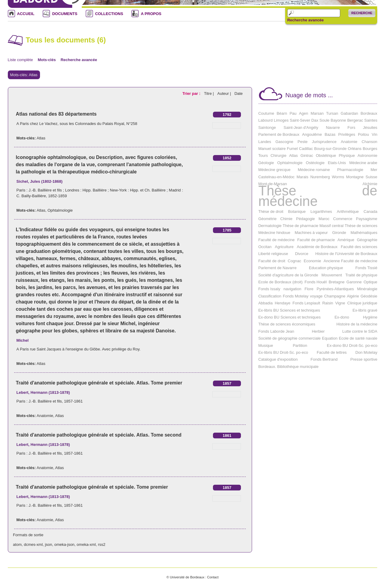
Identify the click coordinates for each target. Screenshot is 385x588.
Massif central (331, 226)
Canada (371, 212)
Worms (338, 177)
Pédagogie (306, 219)
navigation (292, 289)
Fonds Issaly (269, 289)
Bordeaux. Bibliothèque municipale (288, 367)
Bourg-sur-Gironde (330, 149)
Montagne (355, 177)
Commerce (343, 219)
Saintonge (267, 128)
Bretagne (337, 282)
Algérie (353, 296)
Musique (266, 345)
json (48, 544)
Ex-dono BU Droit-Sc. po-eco (352, 345)
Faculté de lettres (332, 352)
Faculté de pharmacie (316, 240)
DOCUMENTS (65, 14)
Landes (265, 142)
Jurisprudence (324, 142)
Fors (351, 128)
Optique (371, 282)
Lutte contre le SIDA (360, 331)
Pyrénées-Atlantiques (335, 289)
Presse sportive (364, 359)
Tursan (332, 113)
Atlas (41, 138)
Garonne (354, 282)
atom (17, 544)
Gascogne (284, 142)
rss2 (102, 544)
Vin (375, 134)
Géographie (367, 240)
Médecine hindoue (274, 233)
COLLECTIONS (109, 14)
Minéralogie (367, 289)
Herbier (318, 331)
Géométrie (268, 219)
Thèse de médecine (318, 196)
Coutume (266, 113)
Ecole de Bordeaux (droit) (280, 282)
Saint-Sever (300, 120)
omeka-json (64, 544)
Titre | (209, 93)
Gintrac (307, 156)
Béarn (282, 113)
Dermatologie (270, 226)
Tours (263, 156)
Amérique (346, 240)
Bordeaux (369, 113)
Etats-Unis (337, 163)
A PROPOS (151, 14)
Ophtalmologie (60, 210)
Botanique (297, 212)
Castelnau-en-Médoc (277, 177)
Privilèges (346, 134)
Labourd (266, 120)
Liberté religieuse (273, 254)
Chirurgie (278, 156)
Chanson (369, 142)
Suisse (371, 177)
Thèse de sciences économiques (287, 324)
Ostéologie (315, 163)
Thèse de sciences (361, 226)
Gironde (339, 233)
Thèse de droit (271, 212)
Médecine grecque (274, 170)
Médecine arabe (363, 163)
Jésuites (370, 128)
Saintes (371, 120)
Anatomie (45, 416)
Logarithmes (321, 212)
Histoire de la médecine (357, 324)
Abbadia (266, 303)
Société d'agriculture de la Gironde (288, 275)
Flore (309, 289)
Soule (324, 120)
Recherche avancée (305, 20)
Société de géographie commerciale (290, 338)
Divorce (302, 254)
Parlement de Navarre (277, 268)
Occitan (265, 247)
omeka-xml (86, 544)
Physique (347, 156)
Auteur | (225, 93)
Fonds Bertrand (324, 359)
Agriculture (284, 247)
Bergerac (355, 120)
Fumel (292, 149)
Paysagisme (367, 219)
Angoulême (312, 134)
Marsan (317, 113)
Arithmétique (348, 212)
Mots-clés (47, 60)
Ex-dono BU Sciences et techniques (290, 317)
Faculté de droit (272, 261)
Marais (302, 177)
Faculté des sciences (359, 247)
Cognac (295, 261)
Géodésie (369, 296)
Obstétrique (326, 156)
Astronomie (368, 156)
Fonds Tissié (366, 268)
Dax (315, 120)
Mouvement (332, 275)
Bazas (330, 134)
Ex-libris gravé (365, 310)
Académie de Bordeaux (317, 247)
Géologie (266, 163)
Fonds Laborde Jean (276, 331)
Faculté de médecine (277, 240)
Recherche (362, 13)
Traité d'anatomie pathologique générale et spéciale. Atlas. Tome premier (99, 383)
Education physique (326, 268)
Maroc (324, 219)
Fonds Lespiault (306, 303)
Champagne (335, 296)
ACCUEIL (26, 14)
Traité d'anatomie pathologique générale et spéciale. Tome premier (92, 487)
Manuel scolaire (272, 149)
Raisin (328, 303)
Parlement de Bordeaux (279, 134)
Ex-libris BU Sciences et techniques (289, 310)
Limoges (281, 120)
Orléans (355, 149)
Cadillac (306, 149)
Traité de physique (361, 275)
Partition (300, 345)
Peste (302, 142)
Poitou (363, 134)
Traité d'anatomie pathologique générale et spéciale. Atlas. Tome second (99, 435)
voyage (316, 296)
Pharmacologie (350, 170)
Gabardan (350, 113)
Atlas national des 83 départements (56, 114)
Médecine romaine (314, 170)
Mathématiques (364, 233)
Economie (313, 261)
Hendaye (282, 303)
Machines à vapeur (311, 233)
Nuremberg (320, 177)
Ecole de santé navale (358, 338)
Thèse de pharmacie (301, 226)
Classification (270, 296)
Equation (330, 338)
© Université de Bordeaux (185, 577)
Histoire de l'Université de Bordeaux (346, 254)
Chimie (286, 219)
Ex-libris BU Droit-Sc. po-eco (283, 352)
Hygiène (370, 317)
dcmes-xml (33, 544)
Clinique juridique (362, 303)
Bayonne (338, 120)
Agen (303, 113)
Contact (213, 577)
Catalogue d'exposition (278, 359)
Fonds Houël (316, 282)
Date (238, 93)
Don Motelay (366, 352)
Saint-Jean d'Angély (301, 128)
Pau (293, 113)
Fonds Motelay (296, 296)
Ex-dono (342, 317)
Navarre (333, 128)
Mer (374, 170)
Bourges (370, 149)
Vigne (340, 303)
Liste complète (20, 60)
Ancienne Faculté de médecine (351, 261)
